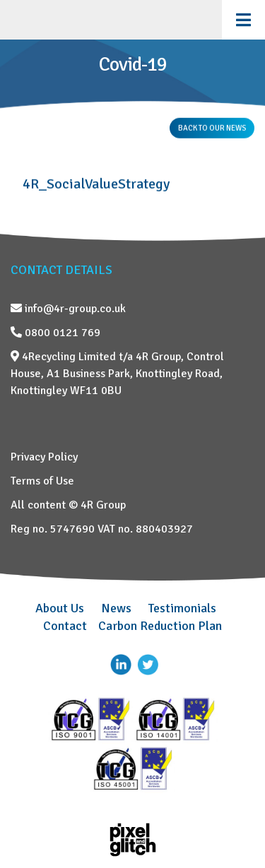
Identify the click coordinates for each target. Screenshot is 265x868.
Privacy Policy (44, 457)
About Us (60, 608)
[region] (132, 79)
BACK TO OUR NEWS (212, 128)
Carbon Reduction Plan (160, 626)
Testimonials (182, 608)
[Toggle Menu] (243, 20)
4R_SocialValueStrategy (96, 184)
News (116, 608)
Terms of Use (42, 481)
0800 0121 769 (55, 333)
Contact (65, 626)
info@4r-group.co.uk (68, 309)
